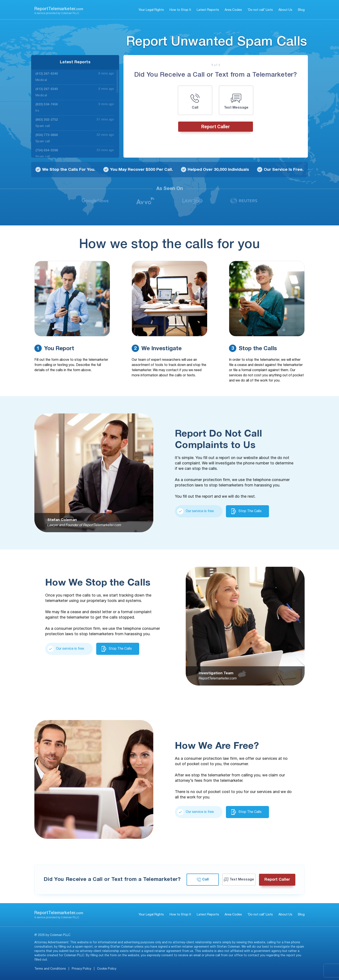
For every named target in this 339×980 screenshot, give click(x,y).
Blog (301, 10)
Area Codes (233, 10)
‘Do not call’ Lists (260, 10)
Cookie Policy (107, 969)
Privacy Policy (82, 969)
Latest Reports (208, 10)
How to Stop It (180, 10)
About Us (285, 10)
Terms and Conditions (50, 969)
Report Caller (216, 127)
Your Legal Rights (151, 10)
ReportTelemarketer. (59, 9)
